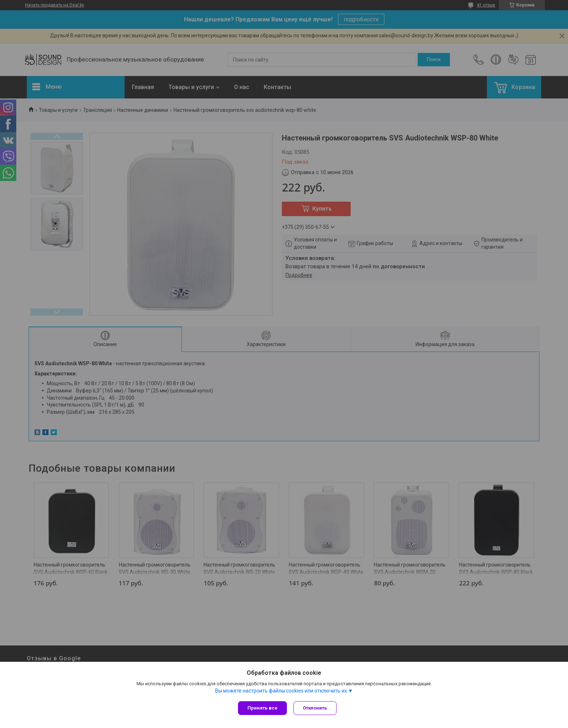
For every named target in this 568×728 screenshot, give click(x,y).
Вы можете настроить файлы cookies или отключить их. (282, 691)
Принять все (262, 708)
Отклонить (316, 708)
